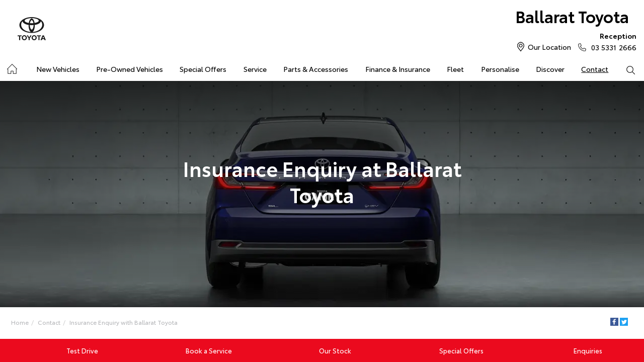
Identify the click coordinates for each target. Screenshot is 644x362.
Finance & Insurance (398, 69)
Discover (550, 69)
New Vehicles (58, 69)
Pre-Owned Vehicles (130, 69)
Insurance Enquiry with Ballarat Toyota (124, 322)
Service (255, 69)
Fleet (455, 69)
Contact (595, 69)
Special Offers (203, 69)
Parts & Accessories (316, 69)
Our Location (549, 47)
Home (20, 322)
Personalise (500, 69)
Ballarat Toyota (572, 16)
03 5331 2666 (612, 41)
